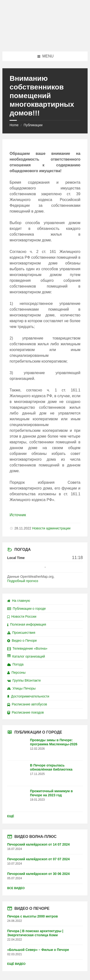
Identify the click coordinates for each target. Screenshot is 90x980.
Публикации (33, 125)
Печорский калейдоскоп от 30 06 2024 (38, 874)
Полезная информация (27, 624)
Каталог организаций (26, 656)
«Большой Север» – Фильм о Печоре (38, 950)
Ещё (11, 816)
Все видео (16, 888)
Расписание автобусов (27, 704)
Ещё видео (16, 964)
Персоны (16, 672)
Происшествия (21, 633)
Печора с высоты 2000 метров (33, 916)
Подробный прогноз (23, 581)
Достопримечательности (28, 696)
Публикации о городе (27, 609)
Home (14, 125)
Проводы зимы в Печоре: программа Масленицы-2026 (54, 742)
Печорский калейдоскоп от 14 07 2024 (38, 844)
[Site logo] (45, 42)
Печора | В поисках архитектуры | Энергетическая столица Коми (35, 933)
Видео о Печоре (22, 641)
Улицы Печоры (21, 688)
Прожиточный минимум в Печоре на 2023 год (51, 793)
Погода (15, 664)
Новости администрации (51, 528)
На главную (19, 601)
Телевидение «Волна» (27, 648)
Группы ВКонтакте (24, 680)
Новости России (22, 616)
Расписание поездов (25, 712)
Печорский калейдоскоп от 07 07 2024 (38, 859)
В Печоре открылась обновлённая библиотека (51, 767)
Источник (18, 515)
